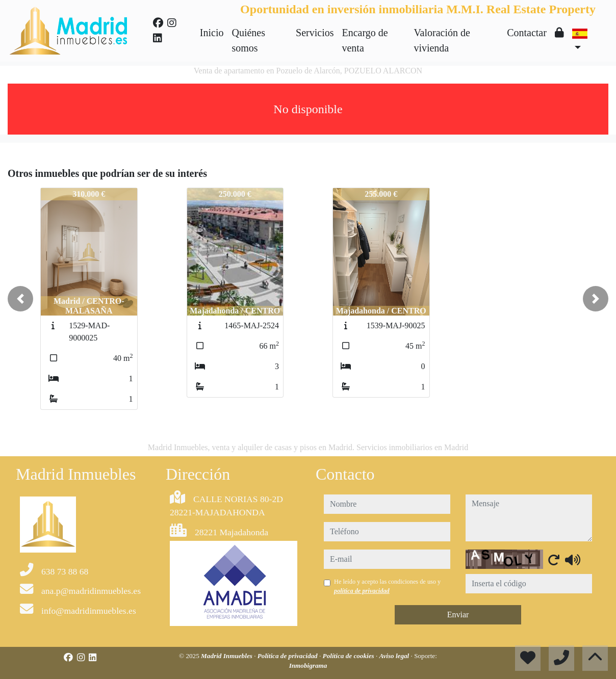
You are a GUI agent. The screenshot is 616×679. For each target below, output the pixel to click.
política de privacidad (362, 591)
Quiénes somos (248, 40)
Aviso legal (395, 656)
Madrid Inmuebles (227, 656)
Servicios (315, 33)
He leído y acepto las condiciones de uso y (387, 586)
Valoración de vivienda (442, 40)
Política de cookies (349, 656)
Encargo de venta (365, 40)
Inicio (212, 33)
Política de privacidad (288, 656)
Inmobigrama (308, 665)
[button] (20, 299)
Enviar (458, 615)
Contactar (527, 33)
